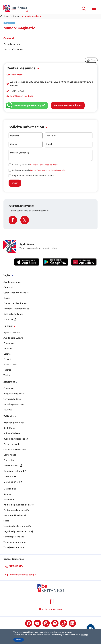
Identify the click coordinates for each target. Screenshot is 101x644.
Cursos (7, 298)
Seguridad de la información (18, 526)
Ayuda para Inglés (12, 282)
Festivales (8, 349)
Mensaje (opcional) (20, 153)
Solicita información (13, 49)
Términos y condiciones (15, 542)
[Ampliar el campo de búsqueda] (84, 8)
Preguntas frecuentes (14, 394)
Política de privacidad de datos (44, 165)
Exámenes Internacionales (16, 309)
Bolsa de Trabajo (12, 433)
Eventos (17, 16)
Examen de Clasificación (15, 303)
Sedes (6, 521)
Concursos (8, 343)
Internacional (10, 476)
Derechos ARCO (11, 466)
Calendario (9, 287)
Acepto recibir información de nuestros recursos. (33, 176)
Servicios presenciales (14, 404)
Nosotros (8, 494)
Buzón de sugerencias (14, 439)
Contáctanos (10, 455)
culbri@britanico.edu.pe (22, 96)
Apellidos (51, 136)
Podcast (7, 359)
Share (91, 60)
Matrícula (8, 319)
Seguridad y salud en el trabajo (19, 531)
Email (49, 144)
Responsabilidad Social (15, 515)
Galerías (7, 354)
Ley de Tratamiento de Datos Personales (48, 170)
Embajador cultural (13, 471)
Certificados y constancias (16, 293)
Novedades (9, 499)
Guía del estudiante (13, 314)
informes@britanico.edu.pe (22, 575)
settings (84, 635)
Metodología (10, 489)
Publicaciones (10, 364)
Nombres (15, 136)
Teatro (7, 375)
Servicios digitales (12, 399)
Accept (19, 640)
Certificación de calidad (15, 449)
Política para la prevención (16, 510)
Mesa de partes (11, 482)
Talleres (7, 370)
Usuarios (8, 410)
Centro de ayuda (12, 444)
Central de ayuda (12, 44)
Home (4, 16)
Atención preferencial (14, 423)
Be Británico (9, 428)
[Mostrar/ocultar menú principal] (94, 8)
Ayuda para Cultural (13, 338)
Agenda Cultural (12, 333)
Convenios (9, 460)
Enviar (15, 183)
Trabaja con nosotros (14, 547)
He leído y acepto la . (35, 165)
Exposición (9, 23)
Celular (14, 144)
